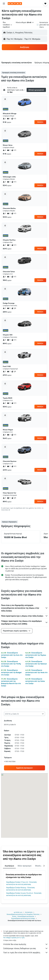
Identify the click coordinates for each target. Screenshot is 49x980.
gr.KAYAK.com (18, 912)
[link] (24, 768)
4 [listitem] (4, 150)
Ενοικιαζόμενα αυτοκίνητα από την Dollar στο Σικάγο (35, 681)
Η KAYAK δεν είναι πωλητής (26, 944)
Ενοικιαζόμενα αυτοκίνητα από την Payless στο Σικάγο (36, 655)
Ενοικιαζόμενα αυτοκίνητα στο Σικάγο (23, 918)
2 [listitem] (4, 119)
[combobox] (7, 25)
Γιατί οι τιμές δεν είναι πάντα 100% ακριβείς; (26, 953)
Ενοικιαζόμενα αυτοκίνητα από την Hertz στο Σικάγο (36, 672)
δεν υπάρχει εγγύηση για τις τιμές (14, 938)
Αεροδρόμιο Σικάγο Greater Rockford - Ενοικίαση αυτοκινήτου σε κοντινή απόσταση (24, 894)
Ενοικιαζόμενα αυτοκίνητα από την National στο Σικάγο (36, 664)
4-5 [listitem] (14, 119)
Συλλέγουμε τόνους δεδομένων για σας (26, 948)
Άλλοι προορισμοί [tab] (25, 866)
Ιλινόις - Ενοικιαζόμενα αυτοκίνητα (23, 916)
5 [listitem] (4, 182)
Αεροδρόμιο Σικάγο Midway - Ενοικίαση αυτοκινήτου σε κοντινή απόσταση (20, 889)
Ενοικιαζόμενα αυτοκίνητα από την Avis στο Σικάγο (12, 655)
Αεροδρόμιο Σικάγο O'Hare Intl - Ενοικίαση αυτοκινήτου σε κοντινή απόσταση (21, 883)
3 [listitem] (9, 182)
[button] (4, 4)
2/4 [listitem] (14, 308)
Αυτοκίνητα (29, 912)
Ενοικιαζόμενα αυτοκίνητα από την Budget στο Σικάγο (11, 672)
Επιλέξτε (40, 122)
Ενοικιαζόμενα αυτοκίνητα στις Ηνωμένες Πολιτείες (23, 914)
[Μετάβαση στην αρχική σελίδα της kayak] (15, 4)
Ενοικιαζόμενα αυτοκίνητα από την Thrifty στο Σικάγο (11, 664)
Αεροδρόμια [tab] (9, 866)
